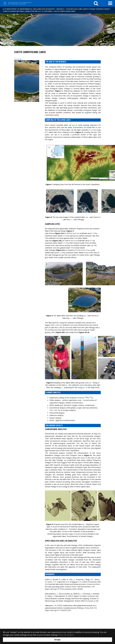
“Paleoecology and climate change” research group (88, 9)
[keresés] (96, 3)
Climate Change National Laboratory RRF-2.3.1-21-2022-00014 (28, 11)
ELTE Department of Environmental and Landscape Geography (29, 9)
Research (60, 9)
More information (66, 635)
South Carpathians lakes (65, 11)
